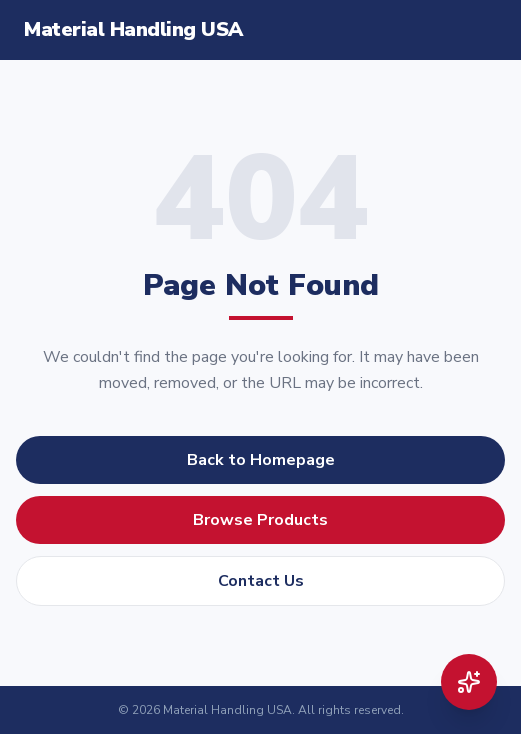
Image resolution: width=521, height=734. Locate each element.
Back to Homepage (261, 460)
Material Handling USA (133, 29)
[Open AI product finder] (469, 682)
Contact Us (261, 581)
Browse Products (260, 520)
